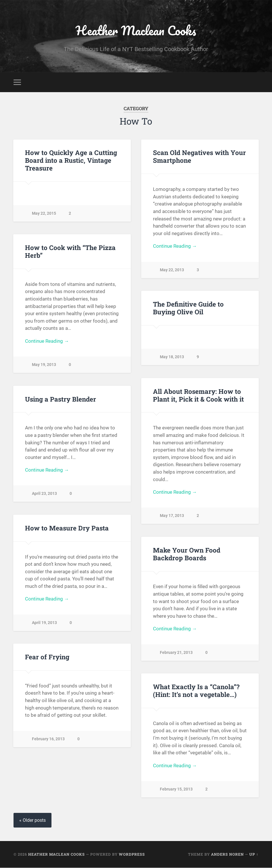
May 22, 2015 (44, 213)
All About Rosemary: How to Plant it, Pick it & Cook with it (198, 395)
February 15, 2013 (176, 789)
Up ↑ (254, 855)
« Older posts (32, 820)
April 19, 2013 (44, 623)
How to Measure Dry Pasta (67, 528)
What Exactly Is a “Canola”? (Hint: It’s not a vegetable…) (196, 691)
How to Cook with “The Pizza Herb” (70, 251)
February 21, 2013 (176, 653)
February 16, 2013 (48, 739)
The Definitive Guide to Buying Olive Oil (188, 308)
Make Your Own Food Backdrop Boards (187, 554)
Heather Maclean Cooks (136, 30)
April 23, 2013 (44, 494)
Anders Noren (227, 855)
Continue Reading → (175, 246)
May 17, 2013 (172, 516)
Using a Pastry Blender (61, 399)
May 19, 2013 (44, 365)
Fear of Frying (47, 657)
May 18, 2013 (172, 357)
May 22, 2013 (172, 270)
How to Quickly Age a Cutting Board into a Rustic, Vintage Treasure (71, 160)
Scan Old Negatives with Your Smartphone (199, 157)
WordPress (132, 855)
